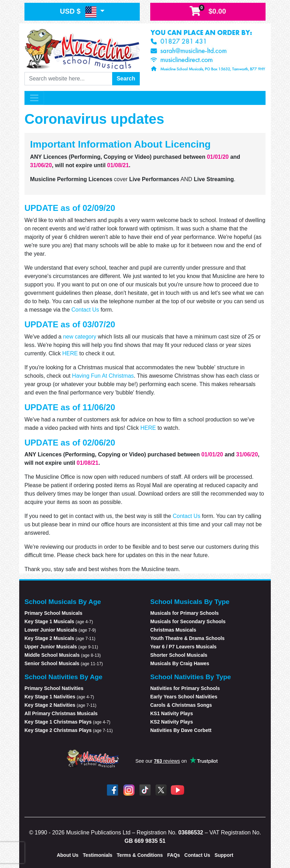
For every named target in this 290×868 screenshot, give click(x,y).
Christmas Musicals (173, 630)
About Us (67, 855)
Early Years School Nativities (184, 697)
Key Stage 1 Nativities (59, 697)
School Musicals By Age (63, 602)
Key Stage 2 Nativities (60, 705)
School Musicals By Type (190, 602)
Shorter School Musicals (179, 655)
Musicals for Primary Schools (184, 613)
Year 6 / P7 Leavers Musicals (183, 647)
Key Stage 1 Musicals (59, 621)
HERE (70, 353)
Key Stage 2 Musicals (60, 638)
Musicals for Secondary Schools (188, 621)
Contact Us (85, 310)
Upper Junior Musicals (61, 647)
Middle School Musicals (63, 655)
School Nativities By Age (63, 677)
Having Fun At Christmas (103, 376)
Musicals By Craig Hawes (180, 663)
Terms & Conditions (140, 855)
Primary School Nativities (54, 688)
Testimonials (98, 855)
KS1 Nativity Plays (172, 713)
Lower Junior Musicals (60, 630)
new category (79, 337)
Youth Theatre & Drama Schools (187, 638)
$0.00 (208, 11)
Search (126, 79)
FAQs (174, 855)
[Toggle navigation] (34, 98)
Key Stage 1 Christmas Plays (67, 722)
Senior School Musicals (64, 663)
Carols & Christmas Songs (181, 705)
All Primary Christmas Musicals (61, 713)
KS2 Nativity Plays (172, 722)
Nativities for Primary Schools (185, 688)
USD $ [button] (79, 12)
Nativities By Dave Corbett (181, 730)
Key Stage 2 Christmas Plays (69, 730)
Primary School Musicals (53, 613)
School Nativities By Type (191, 677)
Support (224, 855)
